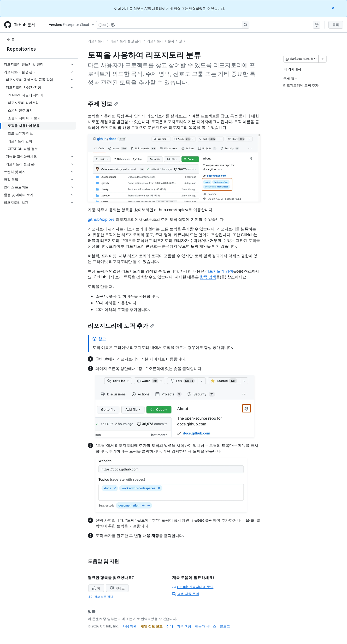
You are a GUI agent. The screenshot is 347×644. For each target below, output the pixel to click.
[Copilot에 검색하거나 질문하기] (173, 25)
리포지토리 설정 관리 (126, 41)
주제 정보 (103, 104)
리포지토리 (96, 41)
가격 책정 (184, 626)
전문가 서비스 (206, 626)
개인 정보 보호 (151, 626)
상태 (170, 626)
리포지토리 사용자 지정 (164, 41)
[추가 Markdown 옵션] (323, 59)
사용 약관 (130, 626)
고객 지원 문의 (185, 594)
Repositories (21, 49)
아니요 (117, 588)
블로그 (225, 626)
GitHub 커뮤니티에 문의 (193, 587)
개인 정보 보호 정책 (100, 597)
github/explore (101, 219)
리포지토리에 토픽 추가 (121, 325)
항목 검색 (208, 277)
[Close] (333, 8)
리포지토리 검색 (219, 271)
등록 (336, 25)
